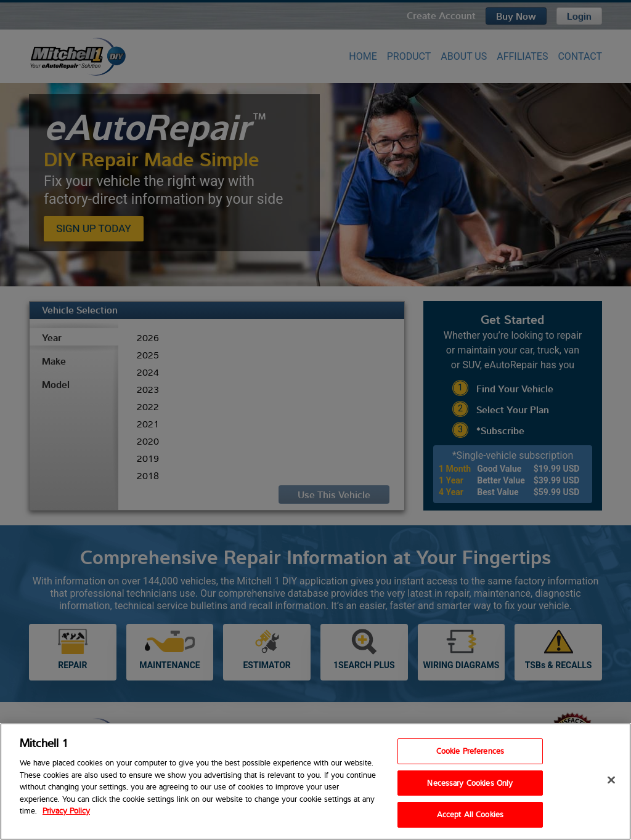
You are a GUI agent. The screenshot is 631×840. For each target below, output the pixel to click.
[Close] (611, 780)
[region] (315, 781)
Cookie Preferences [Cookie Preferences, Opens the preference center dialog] (470, 751)
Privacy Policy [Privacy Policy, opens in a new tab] (66, 810)
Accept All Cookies (470, 814)
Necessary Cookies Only (470, 783)
